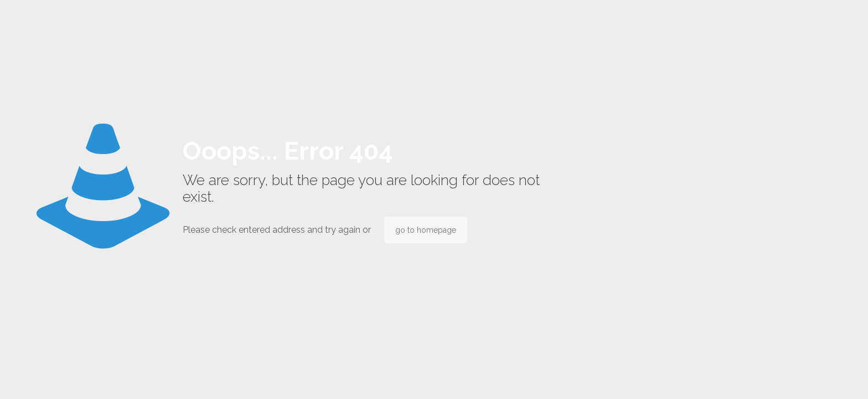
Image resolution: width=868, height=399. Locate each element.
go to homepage (426, 230)
